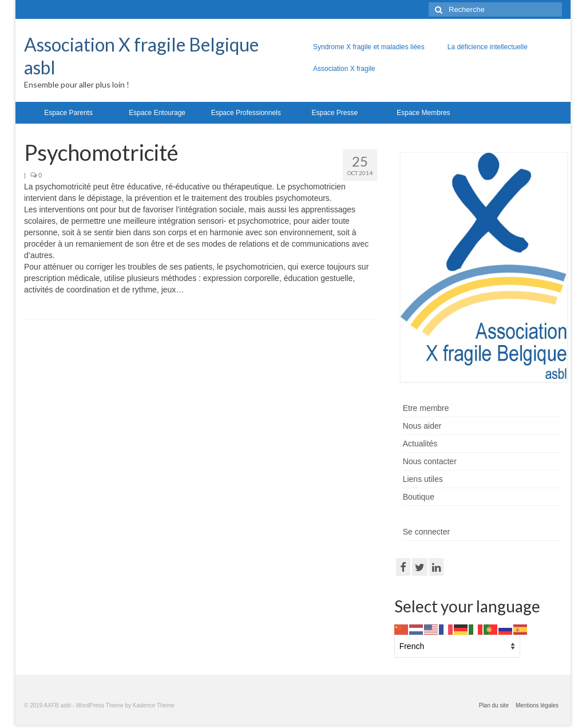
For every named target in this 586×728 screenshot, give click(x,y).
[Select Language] (457, 646)
